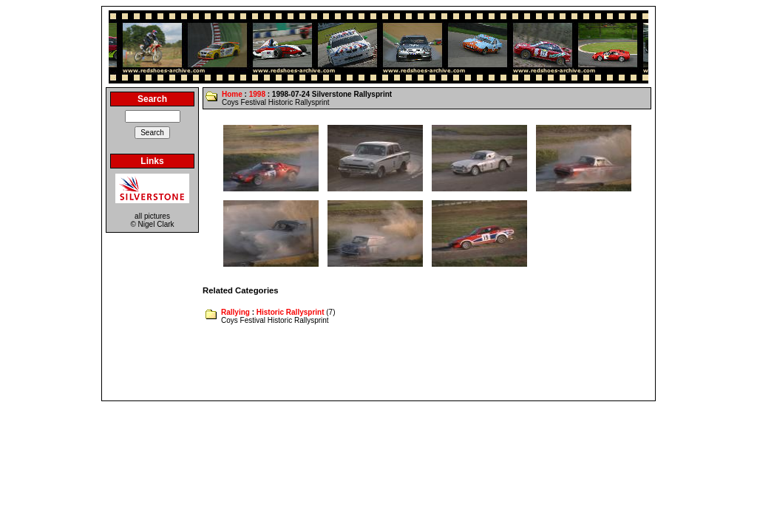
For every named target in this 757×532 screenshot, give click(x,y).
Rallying (235, 312)
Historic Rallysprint (291, 312)
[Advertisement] (378, 364)
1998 (257, 94)
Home (232, 94)
